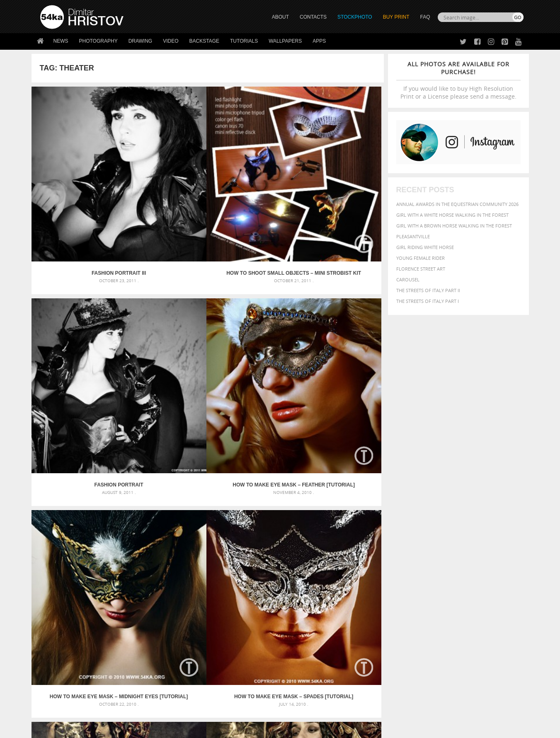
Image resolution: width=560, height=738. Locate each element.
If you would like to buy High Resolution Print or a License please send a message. (458, 80)
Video (171, 41)
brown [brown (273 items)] (434, 557)
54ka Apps (51, 680)
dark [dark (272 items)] (496, 557)
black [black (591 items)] (405, 556)
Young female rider (421, 258)
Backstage (204, 41)
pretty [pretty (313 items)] (473, 581)
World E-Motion (75, 436)
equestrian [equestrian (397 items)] (407, 565)
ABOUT (280, 17)
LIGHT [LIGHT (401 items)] (407, 572)
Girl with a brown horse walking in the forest (454, 226)
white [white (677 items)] (402, 588)
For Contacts (177, 680)
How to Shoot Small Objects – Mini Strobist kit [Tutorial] (164, 186)
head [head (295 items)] (376, 573)
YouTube (299, 682)
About (168, 639)
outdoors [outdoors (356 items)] (383, 581)
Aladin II (251, 311)
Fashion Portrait (252, 186)
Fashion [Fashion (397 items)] (465, 565)
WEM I (163, 436)
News (61, 41)
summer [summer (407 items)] (381, 589)
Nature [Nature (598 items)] (460, 572)
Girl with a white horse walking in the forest (452, 215)
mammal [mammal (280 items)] (423, 573)
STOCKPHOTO (355, 17)
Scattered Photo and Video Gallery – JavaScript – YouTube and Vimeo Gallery (114, 548)
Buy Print (396, 17)
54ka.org (109, 729)
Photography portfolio (70, 659)
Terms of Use (155, 729)
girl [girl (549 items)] (504, 564)
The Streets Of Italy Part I (428, 301)
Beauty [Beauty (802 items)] (382, 556)
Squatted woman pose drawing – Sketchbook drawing (272, 577)
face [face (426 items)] (447, 564)
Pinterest (301, 671)
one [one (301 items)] (478, 573)
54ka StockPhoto (61, 649)
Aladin (340, 311)
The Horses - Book (62, 670)
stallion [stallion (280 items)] (498, 581)
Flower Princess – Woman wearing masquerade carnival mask (114, 587)
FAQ (425, 17)
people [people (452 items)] (406, 581)
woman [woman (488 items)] (424, 589)
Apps (319, 41)
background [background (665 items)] (448, 547)
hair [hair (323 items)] (516, 565)
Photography (98, 41)
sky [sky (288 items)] (485, 581)
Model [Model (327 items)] (440, 573)
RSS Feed (213, 710)
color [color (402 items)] (470, 557)
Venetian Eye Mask (176, 710)
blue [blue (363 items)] (421, 557)
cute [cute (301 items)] (484, 557)
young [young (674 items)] (447, 588)
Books (168, 659)
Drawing (141, 41)
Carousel (408, 279)
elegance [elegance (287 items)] (381, 565)
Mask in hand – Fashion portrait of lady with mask (102, 567)
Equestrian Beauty (127, 710)
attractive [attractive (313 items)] (414, 548)
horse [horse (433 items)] (390, 572)
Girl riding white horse (425, 247)
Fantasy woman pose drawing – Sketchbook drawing (270, 558)
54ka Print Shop (59, 639)
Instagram (302, 661)
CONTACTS (313, 17)
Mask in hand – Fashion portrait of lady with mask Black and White (114, 558)
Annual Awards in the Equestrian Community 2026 (457, 204)
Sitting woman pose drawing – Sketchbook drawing (269, 587)
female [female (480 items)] (487, 565)
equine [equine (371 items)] (432, 565)
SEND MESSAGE (451, 655)
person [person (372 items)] (425, 581)
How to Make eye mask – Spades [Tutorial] (163, 311)
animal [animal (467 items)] (380, 548)
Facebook (301, 650)
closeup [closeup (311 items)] (452, 557)
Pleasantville (413, 236)
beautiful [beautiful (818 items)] (488, 547)
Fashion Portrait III (75, 186)
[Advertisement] (282, 499)
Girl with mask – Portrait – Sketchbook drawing (264, 567)
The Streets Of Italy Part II (428, 290)
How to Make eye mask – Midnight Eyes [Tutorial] (75, 311)
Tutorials (244, 41)
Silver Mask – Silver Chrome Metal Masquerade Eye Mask (108, 577)
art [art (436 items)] (396, 548)
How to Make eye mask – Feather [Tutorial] (339, 186)
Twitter (299, 639)
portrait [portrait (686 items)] (450, 580)
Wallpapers (285, 41)
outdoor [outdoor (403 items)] (496, 572)
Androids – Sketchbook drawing (245, 548)
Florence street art (421, 269)
